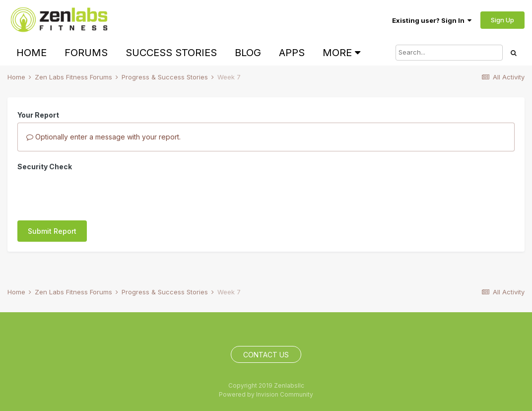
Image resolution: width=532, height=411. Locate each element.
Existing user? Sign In (432, 20)
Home (32, 53)
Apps (292, 53)
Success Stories (171, 53)
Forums (86, 53)
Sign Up (502, 20)
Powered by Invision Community (266, 394)
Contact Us (266, 355)
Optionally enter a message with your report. (103, 137)
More (341, 53)
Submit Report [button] (52, 192)
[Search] (449, 53)
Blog (248, 53)
